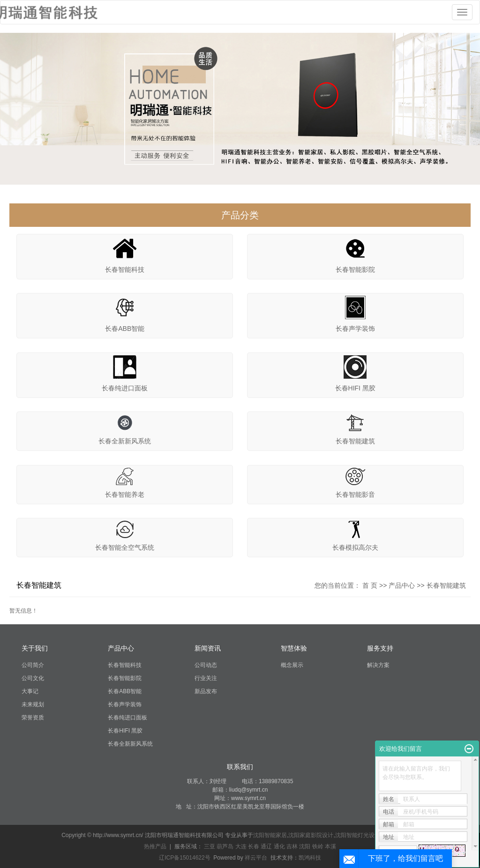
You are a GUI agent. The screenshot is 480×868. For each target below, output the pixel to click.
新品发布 (206, 691)
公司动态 (206, 665)
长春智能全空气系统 (125, 547)
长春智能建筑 (355, 441)
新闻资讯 (208, 648)
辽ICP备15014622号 (184, 858)
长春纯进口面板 (125, 388)
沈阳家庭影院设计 (311, 835)
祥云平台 (256, 858)
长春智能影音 (355, 494)
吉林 (292, 846)
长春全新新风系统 (125, 441)
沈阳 (305, 846)
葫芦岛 (225, 846)
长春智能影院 (355, 269)
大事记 (30, 691)
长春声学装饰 (355, 329)
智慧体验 (294, 648)
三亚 (210, 846)
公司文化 (33, 678)
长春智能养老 (125, 494)
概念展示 (292, 665)
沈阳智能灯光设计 (358, 835)
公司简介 (33, 665)
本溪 (330, 846)
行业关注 (206, 678)
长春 (254, 846)
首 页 (370, 585)
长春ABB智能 (125, 329)
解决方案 (378, 665)
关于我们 (35, 648)
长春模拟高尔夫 (355, 547)
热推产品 (155, 846)
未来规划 (33, 704)
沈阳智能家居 (270, 835)
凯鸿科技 (310, 858)
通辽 (266, 846)
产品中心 (402, 585)
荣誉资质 (33, 718)
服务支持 (380, 648)
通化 (279, 846)
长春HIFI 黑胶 (355, 388)
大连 (241, 846)
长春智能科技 (125, 269)
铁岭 (318, 846)
